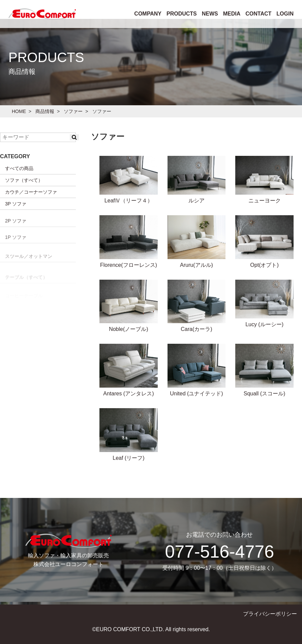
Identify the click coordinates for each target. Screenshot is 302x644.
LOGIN (285, 14)
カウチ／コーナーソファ (31, 192)
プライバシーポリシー (270, 614)
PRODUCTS (182, 14)
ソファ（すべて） (24, 180)
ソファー (73, 111)
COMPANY (148, 14)
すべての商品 (19, 168)
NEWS (210, 14)
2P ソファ (16, 248)
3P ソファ (16, 204)
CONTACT (258, 14)
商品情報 (45, 111)
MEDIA (232, 14)
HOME (19, 111)
